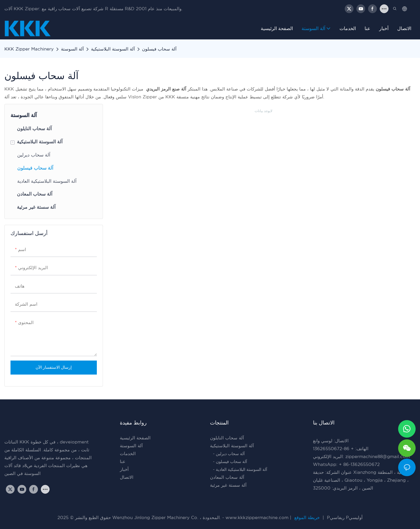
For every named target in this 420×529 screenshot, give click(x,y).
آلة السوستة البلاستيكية (113, 49)
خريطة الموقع (307, 518)
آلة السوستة (72, 49)
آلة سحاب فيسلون (159, 49)
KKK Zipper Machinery (29, 49)
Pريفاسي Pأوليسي (344, 518)
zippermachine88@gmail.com (378, 457)
